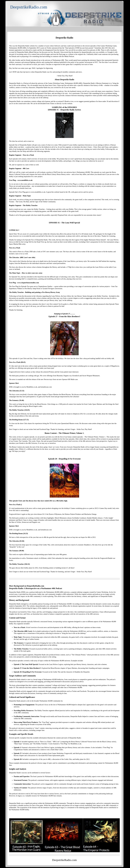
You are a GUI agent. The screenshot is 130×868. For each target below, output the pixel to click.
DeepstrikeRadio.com (29, 7)
